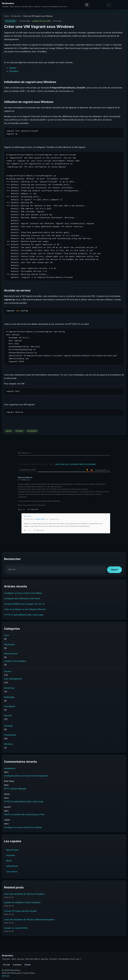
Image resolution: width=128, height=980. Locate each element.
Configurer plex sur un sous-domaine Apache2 (26, 776)
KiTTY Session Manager (15, 789)
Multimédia (9, 697)
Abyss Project (12, 850)
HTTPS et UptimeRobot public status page (24, 615)
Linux (7, 635)
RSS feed (6, 976)
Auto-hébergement (13, 679)
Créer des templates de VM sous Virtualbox (24, 894)
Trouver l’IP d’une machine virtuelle (20, 911)
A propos (17, 965)
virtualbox (19, 431)
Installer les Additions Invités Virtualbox (22, 902)
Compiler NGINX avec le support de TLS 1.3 (24, 604)
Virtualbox (14, 71)
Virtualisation (16, 16)
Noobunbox (8, 3)
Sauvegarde (10, 706)
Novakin (28, 516)
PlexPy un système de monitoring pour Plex (24, 814)
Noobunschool (11, 654)
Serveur (8, 671)
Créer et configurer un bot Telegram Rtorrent (25, 609)
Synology (8, 726)
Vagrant (13, 68)
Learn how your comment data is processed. (76, 464)
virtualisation (32, 431)
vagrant (9, 431)
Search (115, 570)
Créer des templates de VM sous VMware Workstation (29, 920)
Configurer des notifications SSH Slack (22, 598)
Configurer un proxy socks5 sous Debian (23, 593)
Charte (27, 965)
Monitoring (9, 688)
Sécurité (8, 715)
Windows (8, 744)
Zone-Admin (12, 872)
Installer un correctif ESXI (16, 928)
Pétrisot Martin (40, 519)
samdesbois (10, 768)
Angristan (11, 855)
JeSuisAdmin (12, 866)
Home (6, 16)
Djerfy (9, 861)
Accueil (7, 965)
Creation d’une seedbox (15, 661)
